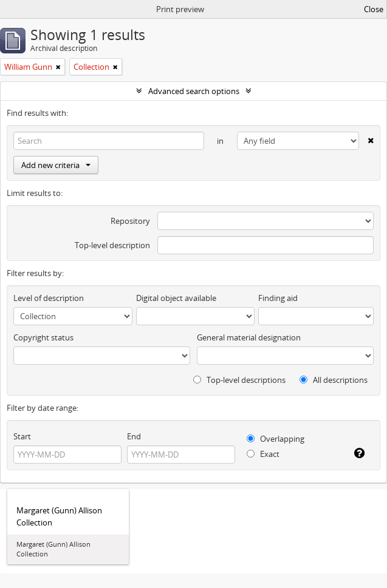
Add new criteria (56, 165)
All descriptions (334, 380)
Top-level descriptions (239, 380)
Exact (263, 454)
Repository (130, 221)
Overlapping (276, 439)
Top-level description (112, 245)
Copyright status (43, 337)
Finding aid (278, 298)
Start (22, 436)
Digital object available (176, 298)
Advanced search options (194, 91)
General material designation (249, 337)
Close (374, 9)
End (134, 436)
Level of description (49, 298)
